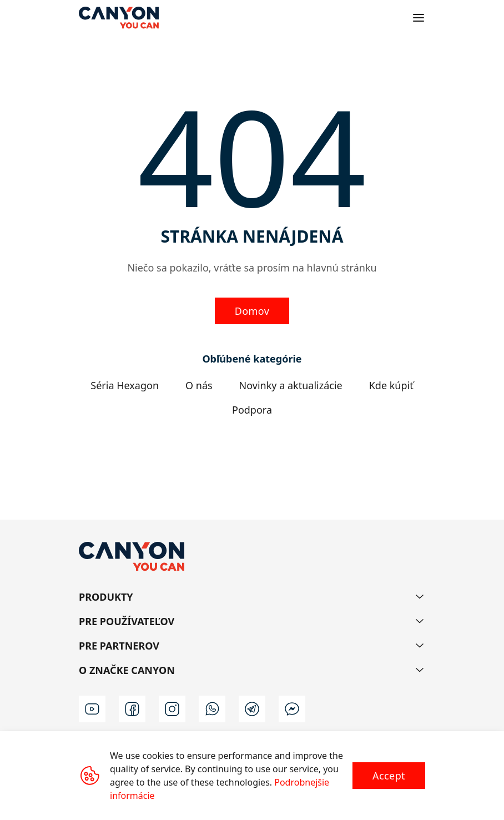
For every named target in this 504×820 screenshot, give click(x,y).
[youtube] (92, 709)
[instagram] (172, 709)
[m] (292, 709)
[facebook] (132, 709)
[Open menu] (419, 18)
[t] (252, 709)
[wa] (212, 709)
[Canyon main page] (119, 18)
